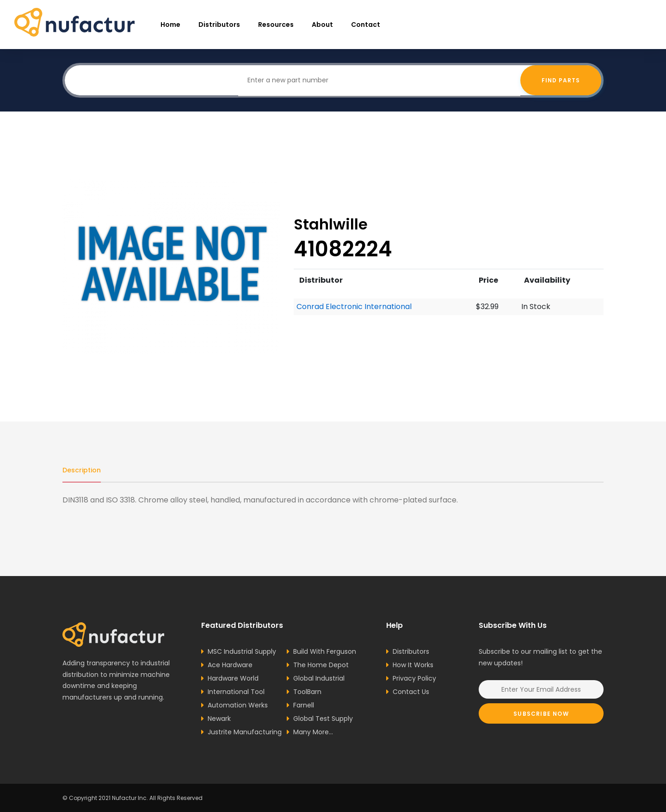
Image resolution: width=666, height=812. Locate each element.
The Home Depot (321, 665)
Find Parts (561, 80)
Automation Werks (238, 705)
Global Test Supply (323, 719)
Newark (219, 719)
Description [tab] (82, 470)
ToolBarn (307, 692)
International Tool (236, 692)
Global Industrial (319, 678)
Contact (366, 25)
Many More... (313, 732)
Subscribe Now (541, 714)
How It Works (413, 665)
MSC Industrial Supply (242, 651)
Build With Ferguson (325, 651)
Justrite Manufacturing (245, 732)
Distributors (219, 25)
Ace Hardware (230, 665)
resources (276, 25)
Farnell (304, 705)
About (322, 25)
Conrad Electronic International (354, 307)
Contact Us (411, 692)
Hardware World (233, 678)
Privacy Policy (414, 678)
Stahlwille (331, 224)
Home (170, 25)
